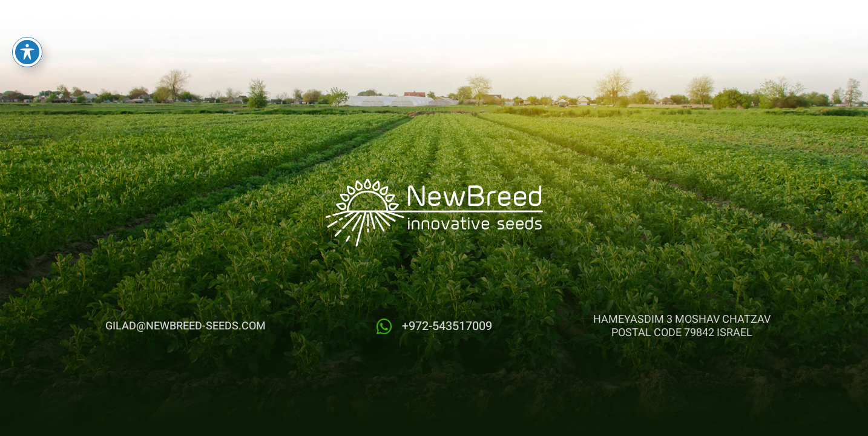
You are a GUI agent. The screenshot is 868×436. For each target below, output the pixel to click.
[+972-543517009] (384, 327)
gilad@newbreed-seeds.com (186, 326)
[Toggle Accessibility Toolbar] (27, 41)
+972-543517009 (447, 326)
